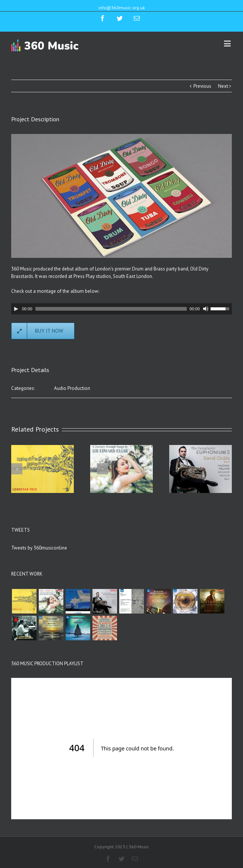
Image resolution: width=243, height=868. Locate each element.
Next (223, 86)
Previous (202, 86)
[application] (121, 309)
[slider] (111, 309)
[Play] (16, 309)
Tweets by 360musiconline (39, 548)
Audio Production (72, 388)
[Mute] (206, 309)
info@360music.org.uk (122, 8)
